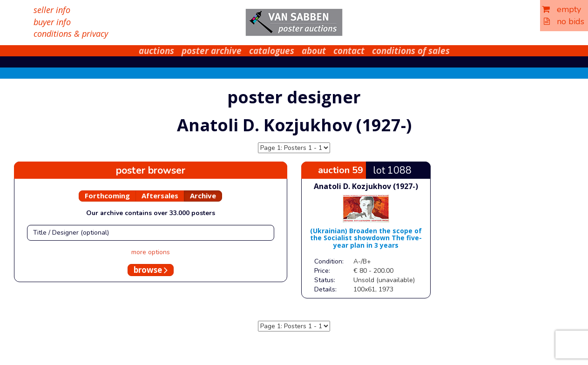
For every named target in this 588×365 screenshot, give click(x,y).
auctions (156, 51)
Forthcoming (107, 196)
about (314, 51)
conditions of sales (411, 51)
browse (151, 270)
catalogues (272, 51)
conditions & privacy (71, 34)
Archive (203, 196)
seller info (52, 10)
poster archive (212, 51)
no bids (564, 21)
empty (561, 9)
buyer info (52, 22)
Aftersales (160, 196)
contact (349, 51)
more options (151, 252)
